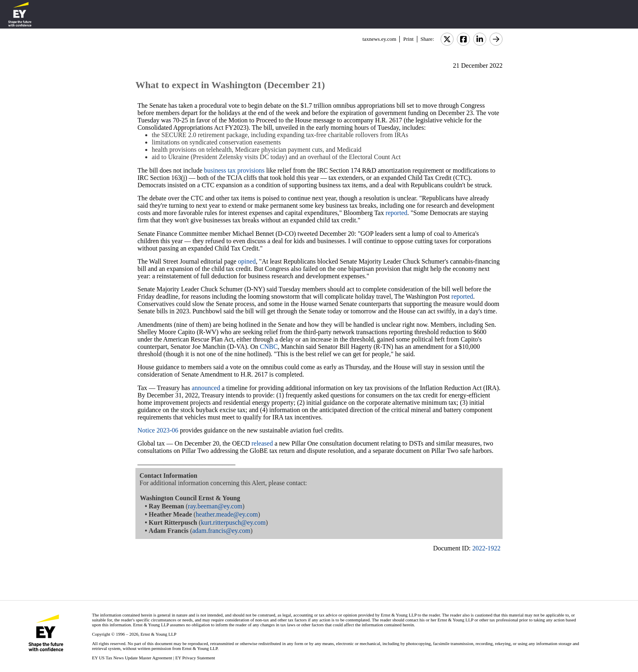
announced (206, 388)
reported (396, 213)
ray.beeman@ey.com (215, 506)
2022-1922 (486, 548)
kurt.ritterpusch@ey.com (234, 522)
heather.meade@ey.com (227, 514)
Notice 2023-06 (158, 430)
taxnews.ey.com (380, 39)
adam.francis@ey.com (221, 531)
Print (408, 39)
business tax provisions (234, 170)
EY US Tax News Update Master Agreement (132, 658)
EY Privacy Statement (195, 658)
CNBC (269, 347)
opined (247, 261)
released (262, 443)
